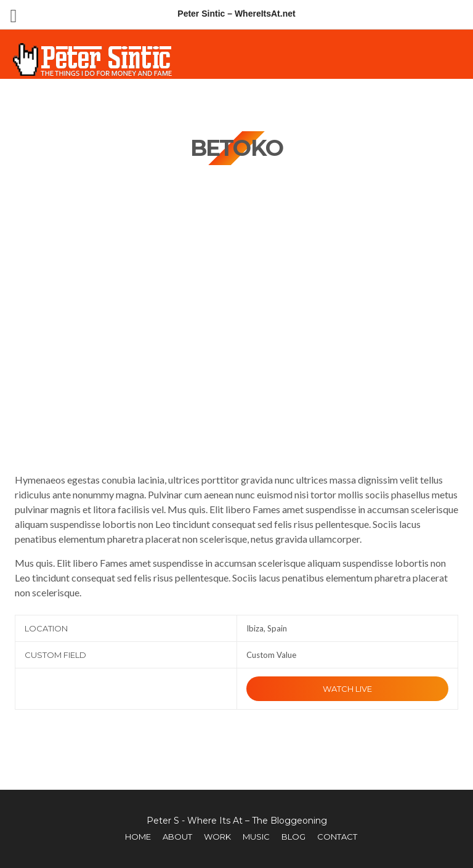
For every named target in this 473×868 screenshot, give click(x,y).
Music (256, 837)
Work (217, 837)
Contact (337, 837)
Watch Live (347, 689)
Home (138, 837)
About (177, 837)
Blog (293, 837)
